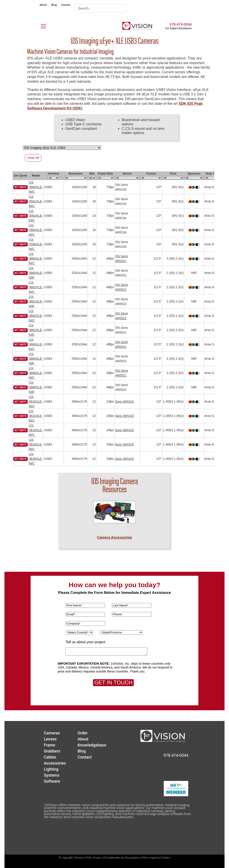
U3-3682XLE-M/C (36, 316)
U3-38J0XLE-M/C (36, 401)
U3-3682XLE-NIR (36, 330)
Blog (54, 5)
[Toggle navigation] (41, 25)
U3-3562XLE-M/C (36, 216)
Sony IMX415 (125, 401)
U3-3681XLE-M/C (36, 287)
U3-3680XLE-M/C (36, 259)
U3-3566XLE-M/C (36, 244)
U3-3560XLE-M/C (36, 187)
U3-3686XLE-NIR (36, 387)
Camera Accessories (115, 537)
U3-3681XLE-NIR (36, 301)
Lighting (51, 769)
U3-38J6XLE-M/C (36, 459)
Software (52, 781)
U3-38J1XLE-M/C (36, 416)
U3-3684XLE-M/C (36, 344)
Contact (66, 5)
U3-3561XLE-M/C (36, 201)
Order (83, 733)
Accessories (55, 763)
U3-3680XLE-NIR (36, 273)
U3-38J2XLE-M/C (36, 430)
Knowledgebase (92, 745)
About (43, 5)
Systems (52, 775)
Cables (50, 757)
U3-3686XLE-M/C (36, 373)
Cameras (52, 733)
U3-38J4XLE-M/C (36, 444)
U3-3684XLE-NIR (36, 359)
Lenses (50, 739)
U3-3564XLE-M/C (36, 230)
